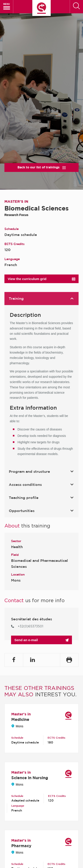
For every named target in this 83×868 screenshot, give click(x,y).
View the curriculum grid (41, 279)
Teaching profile (44, 498)
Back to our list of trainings (42, 167)
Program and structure (44, 471)
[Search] (76, 7)
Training (44, 298)
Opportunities (44, 511)
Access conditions (44, 485)
